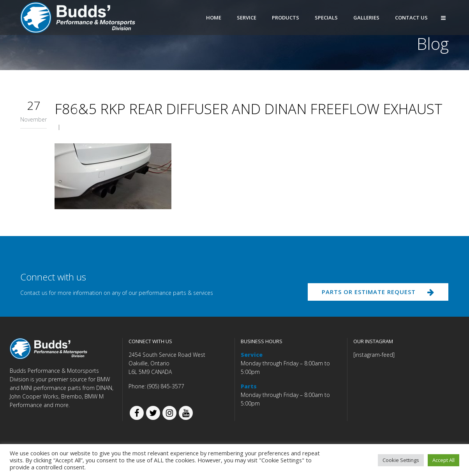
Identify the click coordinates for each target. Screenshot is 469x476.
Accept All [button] (443, 460)
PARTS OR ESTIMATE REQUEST (376, 293)
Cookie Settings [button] (401, 460)
